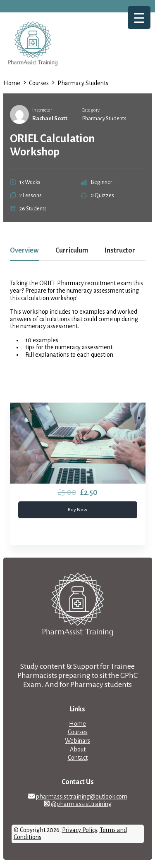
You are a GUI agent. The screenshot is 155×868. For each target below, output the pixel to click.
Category (91, 110)
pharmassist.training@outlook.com (82, 796)
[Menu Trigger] (139, 18)
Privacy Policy (80, 830)
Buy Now (77, 510)
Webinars (77, 741)
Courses (78, 732)
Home (77, 724)
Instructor (42, 110)
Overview (24, 250)
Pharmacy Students (104, 118)
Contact (78, 758)
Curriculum (72, 250)
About (78, 749)
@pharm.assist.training (81, 804)
